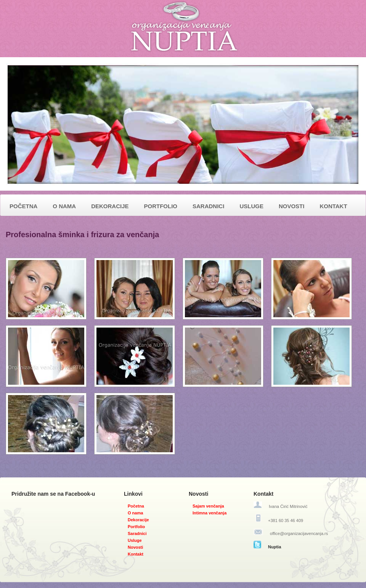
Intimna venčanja (209, 513)
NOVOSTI (292, 206)
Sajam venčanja (208, 506)
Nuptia (274, 547)
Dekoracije (138, 520)
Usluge (135, 540)
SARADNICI (208, 206)
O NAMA (64, 206)
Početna (136, 506)
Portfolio (136, 527)
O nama (135, 513)
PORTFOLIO (161, 206)
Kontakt (136, 554)
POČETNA (23, 206)
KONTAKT (333, 206)
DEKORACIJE (110, 206)
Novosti (135, 547)
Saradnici (137, 533)
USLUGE (251, 206)
